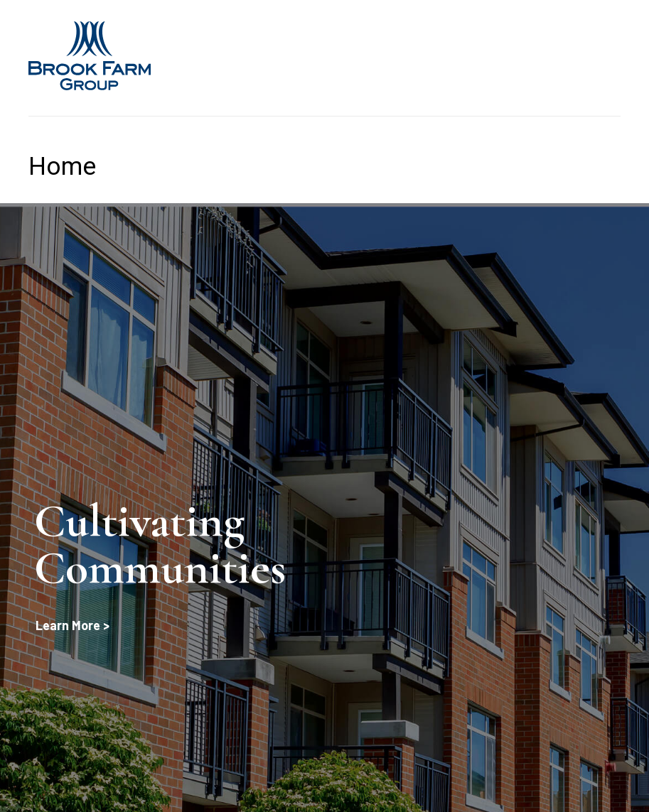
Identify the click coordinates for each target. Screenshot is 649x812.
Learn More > (73, 625)
